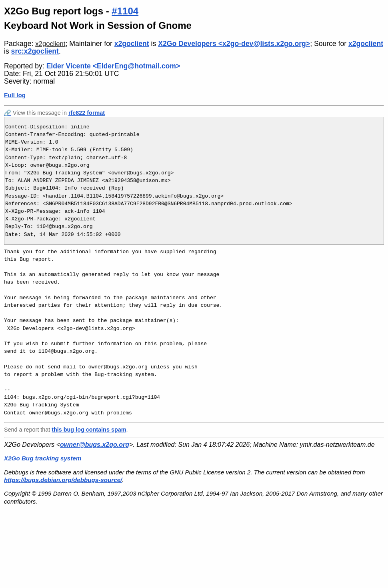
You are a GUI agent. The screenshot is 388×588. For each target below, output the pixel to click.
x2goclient (50, 44)
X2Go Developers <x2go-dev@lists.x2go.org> (234, 44)
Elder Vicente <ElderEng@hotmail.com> (113, 66)
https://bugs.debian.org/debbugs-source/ (63, 480)
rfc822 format (87, 113)
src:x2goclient (35, 51)
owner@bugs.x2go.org (95, 445)
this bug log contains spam (89, 430)
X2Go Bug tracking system (43, 458)
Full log (15, 95)
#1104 (125, 11)
